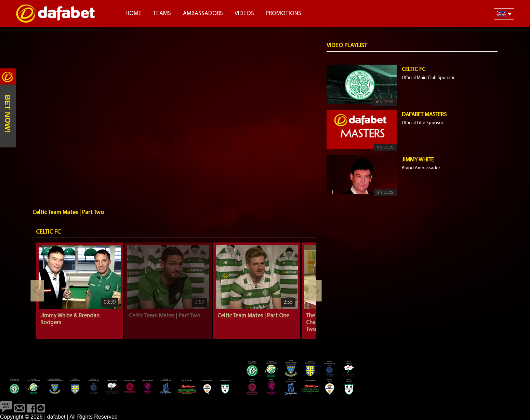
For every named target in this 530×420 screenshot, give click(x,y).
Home (134, 14)
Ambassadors (203, 14)
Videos (244, 14)
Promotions (283, 14)
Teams (162, 14)
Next (315, 291)
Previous (37, 291)
